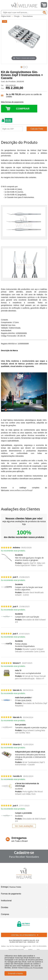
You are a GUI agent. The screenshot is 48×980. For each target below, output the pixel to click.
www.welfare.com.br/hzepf (21, 490)
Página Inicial (6, 16)
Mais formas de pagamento (12, 102)
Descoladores (28, 16)
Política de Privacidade (33, 968)
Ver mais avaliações (24, 826)
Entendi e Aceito (15, 973)
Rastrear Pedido (15, 887)
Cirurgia (17, 16)
